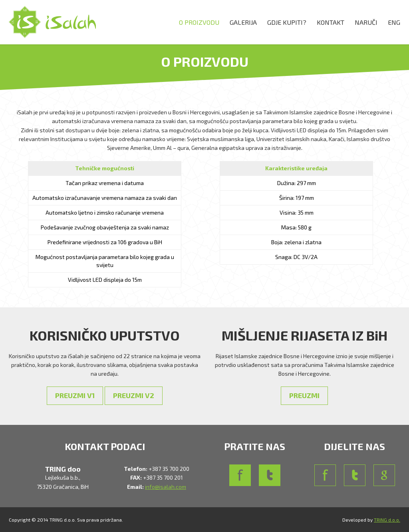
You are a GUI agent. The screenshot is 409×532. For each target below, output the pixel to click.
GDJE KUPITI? (287, 22)
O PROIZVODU (199, 22)
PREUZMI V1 (75, 395)
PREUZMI (304, 395)
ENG (394, 22)
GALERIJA (243, 22)
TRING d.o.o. (387, 520)
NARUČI (366, 22)
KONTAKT (331, 22)
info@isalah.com (166, 487)
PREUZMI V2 (134, 395)
